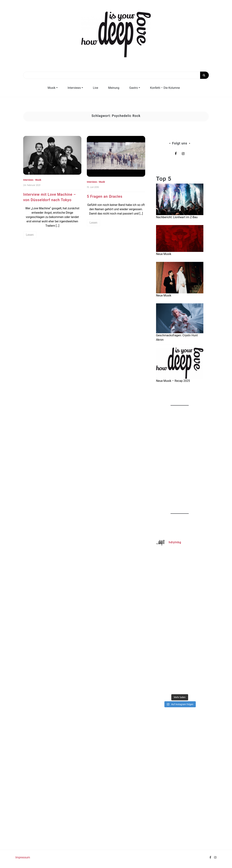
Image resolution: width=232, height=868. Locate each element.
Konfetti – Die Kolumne (165, 88)
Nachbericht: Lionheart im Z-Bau (177, 217)
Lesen (30, 235)
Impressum (23, 857)
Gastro (133, 88)
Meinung (114, 88)
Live (96, 88)
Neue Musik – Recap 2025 (173, 381)
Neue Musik (164, 254)
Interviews (74, 88)
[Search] (116, 75)
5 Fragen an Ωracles (105, 196)
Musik (52, 88)
